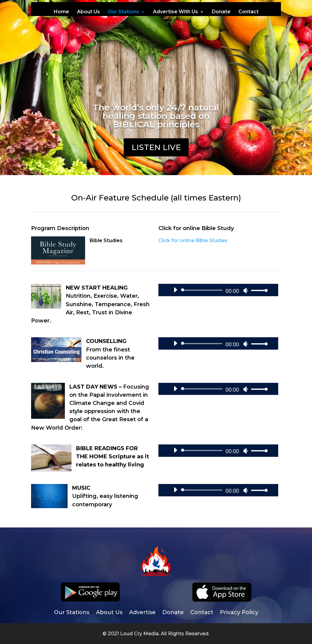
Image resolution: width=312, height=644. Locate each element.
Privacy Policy (239, 613)
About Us (88, 12)
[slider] (203, 290)
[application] (218, 290)
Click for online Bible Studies (193, 240)
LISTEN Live (156, 147)
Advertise (142, 613)
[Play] (175, 290)
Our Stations (123, 12)
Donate (221, 12)
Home (61, 12)
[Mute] (246, 290)
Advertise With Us (175, 12)
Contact (248, 12)
